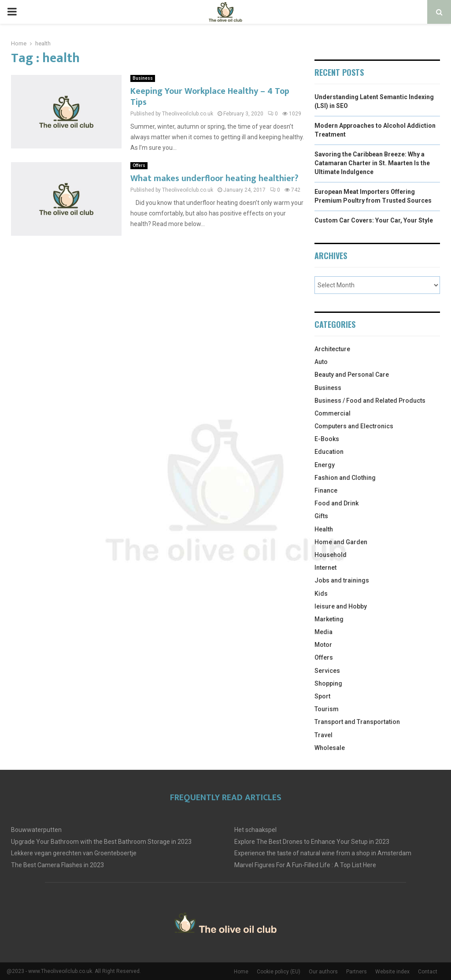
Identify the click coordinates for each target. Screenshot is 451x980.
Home (241, 972)
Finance (326, 490)
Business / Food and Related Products (370, 401)
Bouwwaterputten (36, 830)
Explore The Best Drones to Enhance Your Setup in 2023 (312, 842)
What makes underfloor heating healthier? (214, 178)
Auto (321, 362)
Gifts (321, 516)
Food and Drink (336, 503)
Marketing (329, 619)
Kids (321, 594)
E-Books (327, 439)
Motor (323, 645)
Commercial (333, 413)
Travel (323, 735)
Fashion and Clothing (345, 478)
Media (323, 632)
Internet (325, 568)
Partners (357, 972)
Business (143, 78)
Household (331, 555)
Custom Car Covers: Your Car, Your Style (374, 220)
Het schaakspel (255, 830)
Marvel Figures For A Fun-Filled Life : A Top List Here (305, 865)
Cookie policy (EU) (279, 972)
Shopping (328, 683)
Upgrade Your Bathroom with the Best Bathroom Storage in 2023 (101, 842)
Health (324, 529)
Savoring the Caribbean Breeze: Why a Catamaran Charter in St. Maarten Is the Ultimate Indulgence (372, 163)
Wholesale (330, 748)
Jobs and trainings (342, 580)
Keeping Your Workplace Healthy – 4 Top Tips (210, 97)
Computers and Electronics (354, 426)
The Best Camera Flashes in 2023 (57, 865)
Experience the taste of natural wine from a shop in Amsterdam (323, 853)
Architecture (332, 349)
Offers (139, 165)
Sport (322, 696)
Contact (428, 972)
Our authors (323, 972)
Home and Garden (341, 542)
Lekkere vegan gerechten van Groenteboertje (74, 853)
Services (327, 671)
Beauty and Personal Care (352, 375)
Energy (325, 465)
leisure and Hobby (341, 606)
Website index (392, 972)
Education (329, 452)
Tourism (327, 709)
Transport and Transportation (357, 722)
